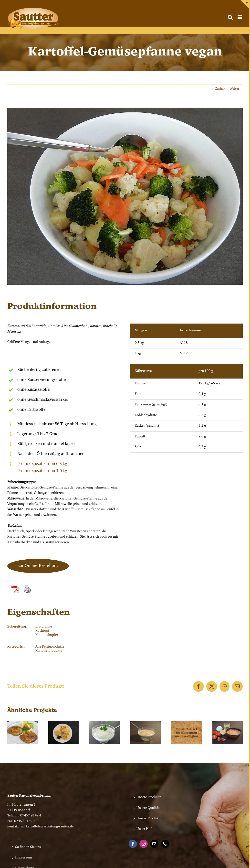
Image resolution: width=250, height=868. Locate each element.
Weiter (234, 89)
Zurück (220, 89)
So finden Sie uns (28, 847)
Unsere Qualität (148, 808)
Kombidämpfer (47, 635)
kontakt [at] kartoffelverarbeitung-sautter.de (41, 827)
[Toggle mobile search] (230, 17)
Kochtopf (42, 631)
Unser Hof (144, 829)
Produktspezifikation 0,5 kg (42, 464)
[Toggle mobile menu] (240, 17)
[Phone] (165, 844)
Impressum (24, 858)
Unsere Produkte (149, 797)
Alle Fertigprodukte (50, 647)
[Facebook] (133, 844)
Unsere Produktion (151, 819)
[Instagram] (144, 844)
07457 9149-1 (31, 816)
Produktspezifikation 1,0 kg (42, 471)
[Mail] (154, 844)
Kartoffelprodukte (49, 651)
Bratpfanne (44, 627)
